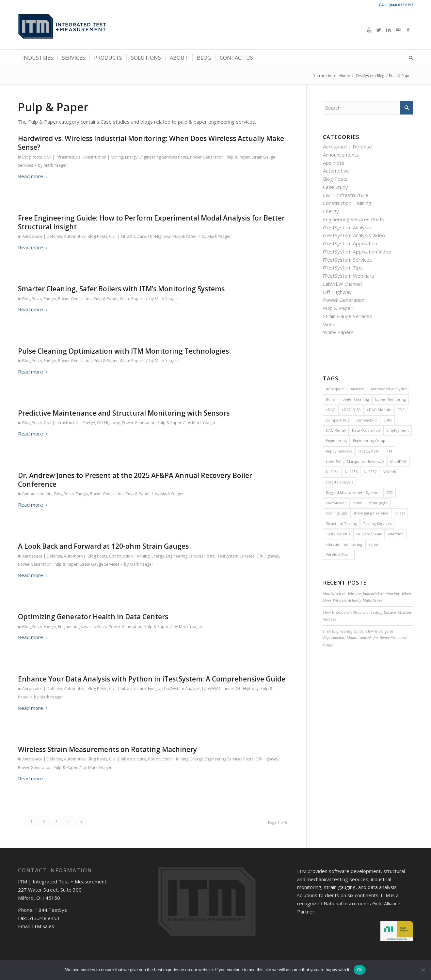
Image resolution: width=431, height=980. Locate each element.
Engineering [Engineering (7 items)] (336, 441)
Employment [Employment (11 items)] (398, 430)
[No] (423, 970)
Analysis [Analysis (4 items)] (358, 389)
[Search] (409, 58)
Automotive (75, 236)
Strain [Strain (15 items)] (357, 503)
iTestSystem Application (350, 243)
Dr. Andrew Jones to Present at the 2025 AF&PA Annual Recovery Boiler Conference (135, 480)
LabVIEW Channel (218, 689)
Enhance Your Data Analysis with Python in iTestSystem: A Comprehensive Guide (152, 679)
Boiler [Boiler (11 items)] (331, 399)
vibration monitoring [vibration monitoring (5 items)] (344, 544)
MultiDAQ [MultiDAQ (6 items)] (399, 461)
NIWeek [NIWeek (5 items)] (389, 472)
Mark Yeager (55, 165)
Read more (34, 176)
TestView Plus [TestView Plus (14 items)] (338, 534)
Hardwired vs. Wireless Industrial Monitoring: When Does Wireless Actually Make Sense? (151, 143)
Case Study (335, 187)
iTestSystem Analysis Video (354, 235)
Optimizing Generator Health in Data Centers (93, 617)
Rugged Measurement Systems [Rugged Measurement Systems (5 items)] (353, 492)
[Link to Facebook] (408, 30)
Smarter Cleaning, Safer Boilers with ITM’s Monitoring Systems (121, 289)
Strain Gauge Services (99, 564)
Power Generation (207, 157)
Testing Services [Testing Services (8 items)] (377, 523)
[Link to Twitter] (379, 30)
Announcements (37, 494)
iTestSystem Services (235, 556)
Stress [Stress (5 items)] (400, 513)
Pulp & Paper (238, 157)
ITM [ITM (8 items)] (389, 451)
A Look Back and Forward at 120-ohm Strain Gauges (103, 546)
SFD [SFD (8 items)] (390, 492)
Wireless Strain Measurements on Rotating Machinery (107, 749)
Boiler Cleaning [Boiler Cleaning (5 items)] (356, 399)
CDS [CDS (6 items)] (401, 410)
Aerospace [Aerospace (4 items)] (335, 389)
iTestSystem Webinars (349, 276)
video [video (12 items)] (373, 544)
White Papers (132, 299)
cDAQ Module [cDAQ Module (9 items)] (379, 410)
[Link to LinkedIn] (389, 30)
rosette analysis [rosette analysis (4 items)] (339, 482)
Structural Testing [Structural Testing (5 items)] (341, 523)
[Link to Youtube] (369, 30)
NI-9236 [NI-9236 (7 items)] (351, 472)
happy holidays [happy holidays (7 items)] (339, 451)
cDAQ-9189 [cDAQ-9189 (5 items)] (351, 410)
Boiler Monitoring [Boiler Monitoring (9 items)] (391, 399)
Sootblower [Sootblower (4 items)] (336, 503)
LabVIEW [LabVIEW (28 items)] (333, 461)
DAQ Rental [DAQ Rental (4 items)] (336, 430)
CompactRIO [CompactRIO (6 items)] (367, 420)
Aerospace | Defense (42, 236)
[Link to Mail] (398, 30)
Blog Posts (32, 157)
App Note (334, 163)
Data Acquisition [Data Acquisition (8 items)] (366, 430)
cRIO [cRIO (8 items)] (388, 420)
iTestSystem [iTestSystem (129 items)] (369, 451)
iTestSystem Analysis (181, 689)
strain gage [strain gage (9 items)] (378, 503)
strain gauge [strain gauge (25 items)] (336, 513)
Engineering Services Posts (164, 157)
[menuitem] (38, 58)
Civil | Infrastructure (62, 157)
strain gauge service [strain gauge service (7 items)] (371, 513)
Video (329, 324)
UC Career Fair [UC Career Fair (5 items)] (369, 534)
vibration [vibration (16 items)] (396, 534)
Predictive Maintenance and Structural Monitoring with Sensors (124, 413)
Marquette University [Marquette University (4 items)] (365, 461)
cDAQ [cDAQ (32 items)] (331, 410)
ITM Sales (43, 926)
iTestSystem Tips (343, 268)
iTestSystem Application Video (357, 252)
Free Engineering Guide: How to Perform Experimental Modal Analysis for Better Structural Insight (151, 222)
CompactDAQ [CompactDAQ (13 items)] (338, 420)
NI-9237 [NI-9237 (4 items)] (370, 472)
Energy (131, 157)
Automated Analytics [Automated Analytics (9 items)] (389, 389)
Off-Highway (159, 236)
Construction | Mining (103, 157)
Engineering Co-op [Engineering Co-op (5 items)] (369, 441)
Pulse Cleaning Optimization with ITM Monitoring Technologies (123, 351)
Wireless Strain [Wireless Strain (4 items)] (339, 554)
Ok (360, 970)
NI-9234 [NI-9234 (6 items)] (332, 472)
